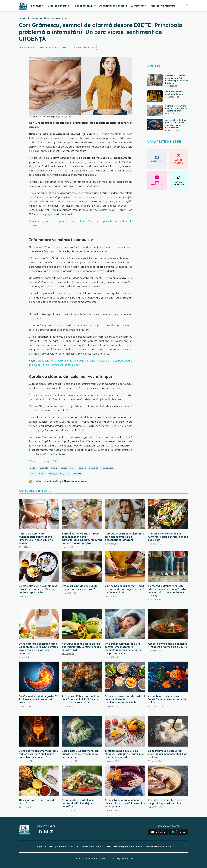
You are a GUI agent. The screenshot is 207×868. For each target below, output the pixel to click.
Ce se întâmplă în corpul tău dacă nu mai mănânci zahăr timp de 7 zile (168, 754)
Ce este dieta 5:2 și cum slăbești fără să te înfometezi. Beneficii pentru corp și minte (38, 589)
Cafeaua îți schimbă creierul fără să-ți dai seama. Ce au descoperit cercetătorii (125, 537)
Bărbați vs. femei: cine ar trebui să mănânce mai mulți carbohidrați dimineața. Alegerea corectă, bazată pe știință (82, 538)
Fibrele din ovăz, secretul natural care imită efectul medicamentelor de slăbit (125, 699)
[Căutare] (187, 6)
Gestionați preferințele (124, 846)
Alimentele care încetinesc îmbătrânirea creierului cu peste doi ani (167, 699)
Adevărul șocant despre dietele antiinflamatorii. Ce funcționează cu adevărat (81, 647)
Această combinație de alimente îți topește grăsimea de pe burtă (168, 645)
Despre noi (41, 846)
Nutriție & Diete (47, 18)
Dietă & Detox (63, 18)
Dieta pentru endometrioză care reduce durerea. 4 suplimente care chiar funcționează (38, 754)
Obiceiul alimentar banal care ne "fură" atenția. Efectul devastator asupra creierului (176, 124)
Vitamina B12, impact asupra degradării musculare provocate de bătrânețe (177, 79)
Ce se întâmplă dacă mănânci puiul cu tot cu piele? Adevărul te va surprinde (125, 803)
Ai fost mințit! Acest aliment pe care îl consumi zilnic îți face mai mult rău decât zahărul (81, 699)
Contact (140, 846)
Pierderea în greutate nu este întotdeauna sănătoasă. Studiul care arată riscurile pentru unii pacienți (167, 591)
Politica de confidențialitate (81, 846)
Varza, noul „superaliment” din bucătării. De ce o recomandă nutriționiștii (80, 754)
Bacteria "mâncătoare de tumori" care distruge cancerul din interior (176, 108)
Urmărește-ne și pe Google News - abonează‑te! (60, 481)
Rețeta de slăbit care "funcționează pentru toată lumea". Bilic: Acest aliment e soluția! (36, 538)
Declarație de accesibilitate (159, 846)
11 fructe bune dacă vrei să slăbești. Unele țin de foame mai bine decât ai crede (124, 754)
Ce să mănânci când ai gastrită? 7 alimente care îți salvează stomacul (38, 699)
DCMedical (24, 18)
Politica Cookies (103, 846)
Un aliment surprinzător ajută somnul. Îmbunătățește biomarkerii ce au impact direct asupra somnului (124, 648)
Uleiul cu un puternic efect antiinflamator (174, 93)
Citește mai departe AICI (43, 461)
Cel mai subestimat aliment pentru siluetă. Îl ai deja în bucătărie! (78, 803)
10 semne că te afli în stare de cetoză (37, 802)
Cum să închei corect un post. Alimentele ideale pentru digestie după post (168, 537)
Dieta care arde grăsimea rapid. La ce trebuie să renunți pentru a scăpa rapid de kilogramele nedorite (38, 648)
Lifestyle (34, 18)
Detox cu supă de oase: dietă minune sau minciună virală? (80, 588)
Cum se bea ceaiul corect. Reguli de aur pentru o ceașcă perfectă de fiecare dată (125, 589)
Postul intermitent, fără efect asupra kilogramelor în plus (166, 802)
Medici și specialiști (57, 846)
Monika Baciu (28, 48)
